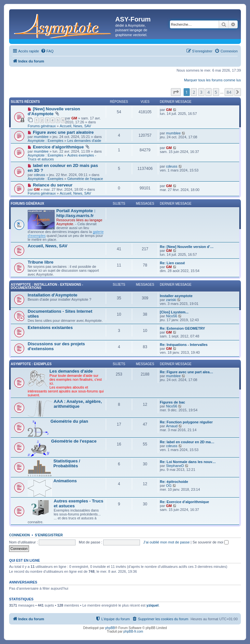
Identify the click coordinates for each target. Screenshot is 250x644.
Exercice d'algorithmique (58, 147)
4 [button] (208, 92)
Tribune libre (41, 262)
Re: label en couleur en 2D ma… (187, 442)
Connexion (20, 535)
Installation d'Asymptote (53, 295)
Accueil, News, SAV (75, 126)
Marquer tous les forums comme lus (212, 80)
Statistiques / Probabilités (67, 463)
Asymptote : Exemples (45, 141)
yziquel (153, 605)
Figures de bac (173, 402)
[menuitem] (47, 51)
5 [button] (216, 92)
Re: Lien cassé (172, 263)
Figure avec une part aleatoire (63, 132)
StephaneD (175, 466)
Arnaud (172, 426)
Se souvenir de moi (211, 542)
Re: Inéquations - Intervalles (184, 345)
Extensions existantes (50, 328)
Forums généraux (42, 126)
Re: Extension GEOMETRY (182, 328)
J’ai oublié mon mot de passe (166, 542)
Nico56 (172, 316)
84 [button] (229, 92)
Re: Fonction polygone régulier (186, 422)
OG (169, 486)
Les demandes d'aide (84, 141)
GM (74, 118)
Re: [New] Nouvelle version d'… (187, 247)
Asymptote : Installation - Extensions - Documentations (47, 286)
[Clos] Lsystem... (174, 312)
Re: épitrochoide (174, 482)
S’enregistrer (49, 535)
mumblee (41, 137)
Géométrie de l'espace (85, 179)
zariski (171, 300)
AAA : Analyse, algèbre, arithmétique (78, 404)
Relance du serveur (53, 185)
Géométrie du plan (69, 421)
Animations (65, 481)
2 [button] (194, 92)
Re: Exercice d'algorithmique (184, 502)
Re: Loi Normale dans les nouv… (188, 462)
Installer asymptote (176, 296)
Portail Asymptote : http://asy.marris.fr (76, 213)
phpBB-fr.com (133, 631)
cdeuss (40, 175)
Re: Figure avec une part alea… (187, 372)
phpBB (110, 628)
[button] (176, 92)
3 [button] (201, 92)
